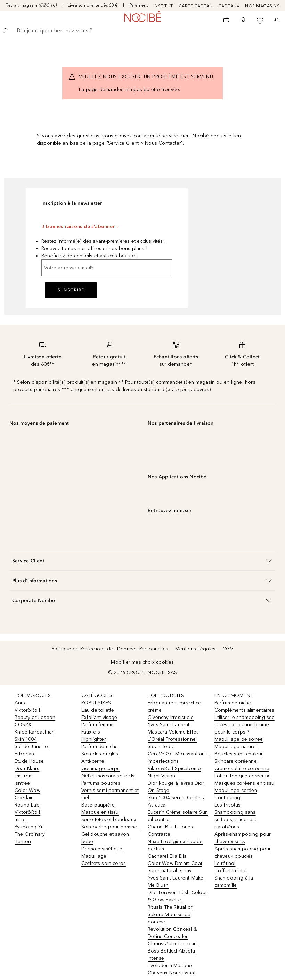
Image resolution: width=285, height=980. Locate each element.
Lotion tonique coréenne (243, 776)
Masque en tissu (100, 812)
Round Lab (27, 805)
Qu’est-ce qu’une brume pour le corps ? (242, 728)
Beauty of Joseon (35, 717)
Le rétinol (225, 863)
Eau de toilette (98, 710)
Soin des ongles (100, 754)
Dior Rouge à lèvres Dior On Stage (176, 787)
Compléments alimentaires (245, 710)
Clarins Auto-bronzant (173, 944)
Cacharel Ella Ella (167, 856)
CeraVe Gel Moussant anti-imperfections (178, 758)
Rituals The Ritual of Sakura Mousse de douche (170, 914)
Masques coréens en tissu (245, 783)
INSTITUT (163, 6)
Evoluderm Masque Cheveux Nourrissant (172, 969)
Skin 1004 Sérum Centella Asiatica (177, 801)
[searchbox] (142, 31)
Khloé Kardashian (35, 732)
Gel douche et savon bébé (105, 838)
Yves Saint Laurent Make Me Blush (176, 882)
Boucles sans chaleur (239, 754)
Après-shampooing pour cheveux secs (243, 838)
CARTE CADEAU (196, 6)
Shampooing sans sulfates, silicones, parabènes (235, 820)
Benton (23, 841)
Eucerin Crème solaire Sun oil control (178, 816)
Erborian (25, 754)
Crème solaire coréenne (242, 768)
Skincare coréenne (236, 761)
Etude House (29, 761)
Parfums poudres (101, 783)
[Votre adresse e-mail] (107, 268)
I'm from (24, 776)
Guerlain (24, 798)
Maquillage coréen (236, 790)
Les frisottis (228, 805)
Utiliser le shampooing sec (245, 717)
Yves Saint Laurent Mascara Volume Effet (173, 728)
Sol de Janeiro (31, 747)
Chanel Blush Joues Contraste (170, 831)
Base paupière (98, 805)
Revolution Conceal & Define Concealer (172, 933)
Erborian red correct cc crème (174, 706)
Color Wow (27, 790)
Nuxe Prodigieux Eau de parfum (175, 845)
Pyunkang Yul (30, 827)
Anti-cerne (93, 761)
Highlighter (94, 739)
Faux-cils (91, 732)
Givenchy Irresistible (171, 717)
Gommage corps (101, 768)
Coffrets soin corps (104, 863)
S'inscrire (71, 290)
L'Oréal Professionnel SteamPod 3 (172, 743)
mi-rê (20, 820)
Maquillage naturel (236, 747)
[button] (142, 561)
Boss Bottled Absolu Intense (171, 955)
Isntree (22, 783)
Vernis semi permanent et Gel (110, 794)
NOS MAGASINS (262, 6)
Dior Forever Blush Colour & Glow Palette (177, 896)
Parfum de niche (100, 747)
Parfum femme (97, 725)
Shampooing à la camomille (234, 882)
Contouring (227, 798)
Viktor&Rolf (27, 710)
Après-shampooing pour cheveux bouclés (243, 852)
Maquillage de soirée (239, 739)
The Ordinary (30, 834)
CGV (228, 649)
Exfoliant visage (99, 717)
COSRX (23, 725)
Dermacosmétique (102, 849)
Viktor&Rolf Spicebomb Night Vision (174, 772)
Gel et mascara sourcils (108, 776)
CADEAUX (229, 6)
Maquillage (94, 856)
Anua (21, 703)
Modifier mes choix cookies (142, 662)
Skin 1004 (26, 739)
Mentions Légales (195, 649)
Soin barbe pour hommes (111, 827)
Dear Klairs (27, 768)
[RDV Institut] (227, 21)
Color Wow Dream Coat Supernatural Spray (175, 867)
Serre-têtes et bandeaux (109, 820)
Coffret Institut (231, 871)
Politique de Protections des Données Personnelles (110, 649)
